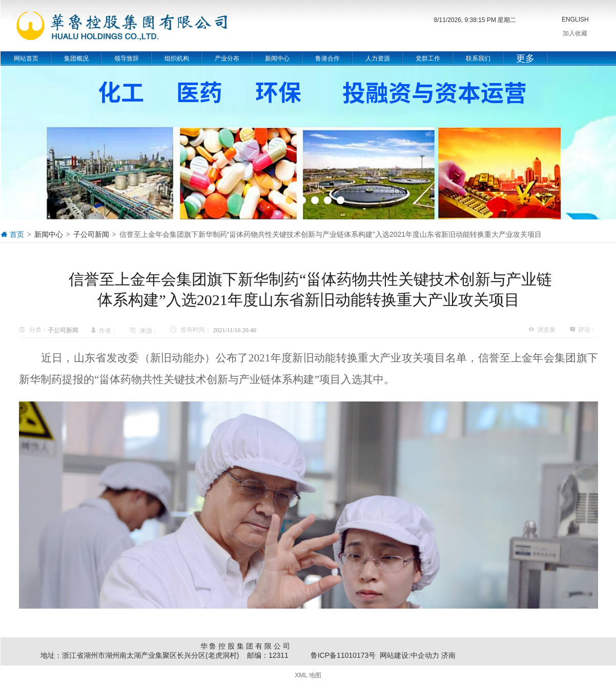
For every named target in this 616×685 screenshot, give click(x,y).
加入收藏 (575, 33)
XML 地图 (308, 675)
